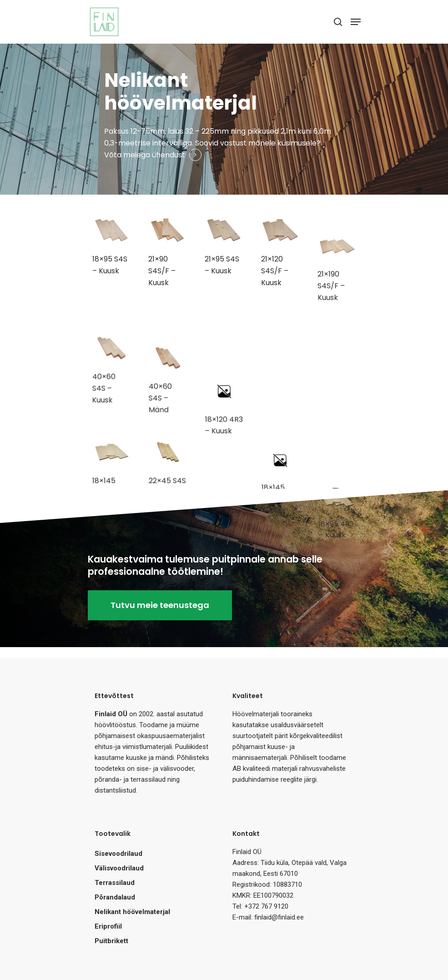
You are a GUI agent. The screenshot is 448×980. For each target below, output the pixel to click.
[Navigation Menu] (356, 22)
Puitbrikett (111, 941)
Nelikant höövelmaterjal (132, 912)
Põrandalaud (115, 897)
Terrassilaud (115, 883)
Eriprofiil (108, 926)
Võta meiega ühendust (145, 155)
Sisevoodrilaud (118, 854)
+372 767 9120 (266, 906)
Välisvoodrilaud (119, 868)
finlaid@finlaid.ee (279, 917)
